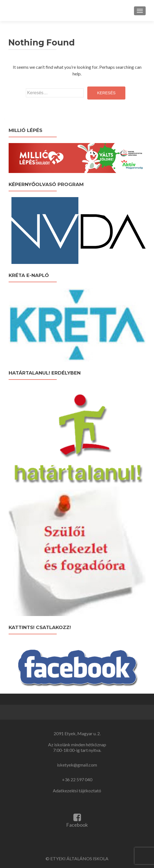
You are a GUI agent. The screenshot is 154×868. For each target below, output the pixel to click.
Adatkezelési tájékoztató (77, 791)
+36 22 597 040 (77, 779)
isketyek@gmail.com (77, 765)
